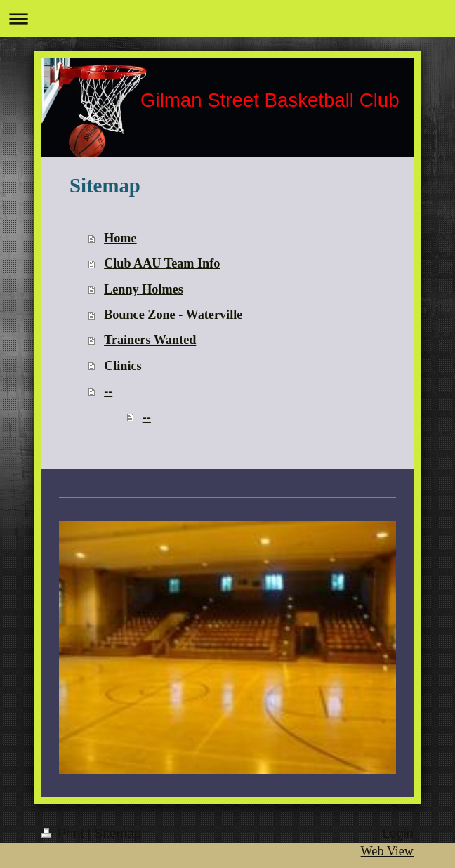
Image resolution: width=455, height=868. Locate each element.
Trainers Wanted (150, 340)
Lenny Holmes (144, 289)
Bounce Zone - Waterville (173, 315)
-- (108, 391)
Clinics (123, 366)
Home (120, 238)
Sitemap (118, 834)
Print (65, 834)
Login (398, 834)
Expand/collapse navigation (227, 19)
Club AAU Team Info (162, 263)
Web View (387, 851)
